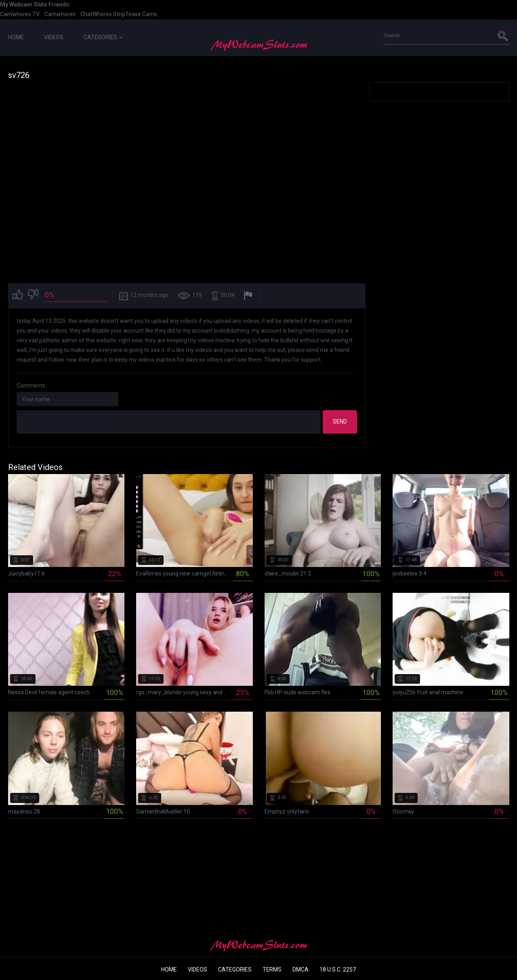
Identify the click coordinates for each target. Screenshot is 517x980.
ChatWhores (96, 14)
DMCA (301, 969)
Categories (103, 37)
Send (340, 422)
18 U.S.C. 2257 (338, 969)
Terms (272, 969)
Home (16, 37)
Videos (54, 37)
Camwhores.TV (20, 14)
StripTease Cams (135, 14)
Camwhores (60, 14)
